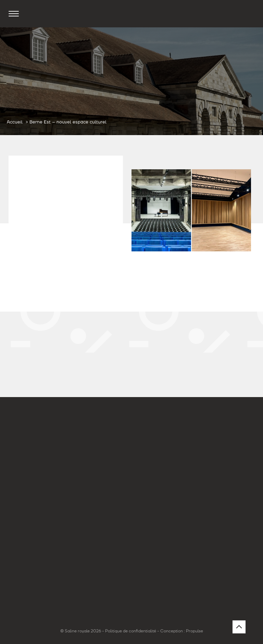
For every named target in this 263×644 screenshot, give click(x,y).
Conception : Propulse (182, 631)
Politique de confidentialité (131, 631)
